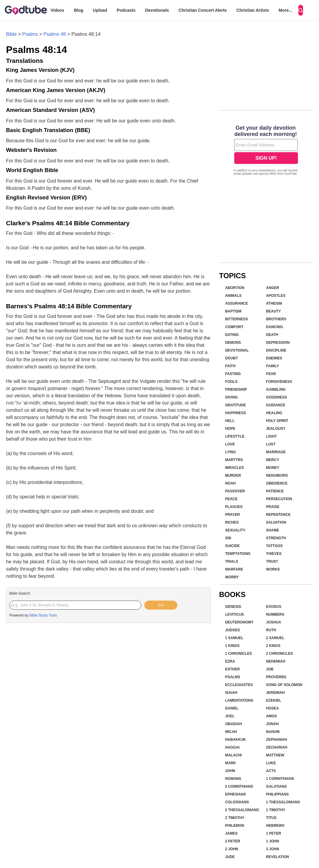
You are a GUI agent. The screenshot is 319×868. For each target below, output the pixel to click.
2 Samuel (275, 638)
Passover (235, 491)
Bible (11, 34)
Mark (231, 763)
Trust (272, 562)
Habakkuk (236, 740)
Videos (57, 10)
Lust (271, 444)
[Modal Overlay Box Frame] (266, 151)
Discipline (276, 350)
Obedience (277, 483)
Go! (161, 605)
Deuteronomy (239, 622)
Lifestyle (235, 436)
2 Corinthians (239, 786)
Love (230, 444)
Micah (231, 732)
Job (270, 669)
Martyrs (234, 460)
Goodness (276, 397)
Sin (228, 538)
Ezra (230, 661)
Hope (230, 429)
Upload (100, 10)
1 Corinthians (280, 779)
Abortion (235, 288)
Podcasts (126, 10)
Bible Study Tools (43, 615)
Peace (231, 499)
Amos (271, 716)
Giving (232, 397)
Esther (233, 669)
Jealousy (276, 429)
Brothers (276, 319)
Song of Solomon (284, 685)
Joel (230, 716)
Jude (230, 857)
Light (271, 436)
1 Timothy (276, 810)
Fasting (233, 374)
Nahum (273, 732)
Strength (276, 538)
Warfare (234, 569)
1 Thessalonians (283, 802)
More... (285, 10)
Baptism (233, 311)
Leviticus (235, 614)
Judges (233, 630)
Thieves (274, 554)
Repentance (278, 515)
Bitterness (237, 319)
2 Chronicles (279, 654)
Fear (271, 374)
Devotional (237, 350)
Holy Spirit (277, 421)
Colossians (237, 802)
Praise (273, 507)
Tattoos (274, 546)
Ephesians (236, 794)
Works (273, 569)
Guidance (276, 405)
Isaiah (231, 693)
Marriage (276, 452)
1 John (273, 841)
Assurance (237, 303)
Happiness (236, 413)
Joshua (274, 622)
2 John (232, 849)
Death (272, 335)
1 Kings (232, 646)
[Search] (301, 10)
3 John (273, 849)
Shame (273, 530)
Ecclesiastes (239, 685)
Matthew (275, 755)
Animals (233, 296)
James (231, 833)
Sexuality (235, 530)
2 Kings (273, 646)
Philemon (235, 826)
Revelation (278, 857)
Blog (79, 10)
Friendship (236, 389)
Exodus (274, 607)
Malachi (233, 755)
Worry (232, 577)
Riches (232, 522)
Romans (233, 779)
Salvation (276, 522)
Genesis (233, 607)
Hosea (273, 708)
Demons (233, 343)
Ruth (271, 630)
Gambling (276, 389)
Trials (232, 562)
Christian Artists (253, 10)
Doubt (232, 358)
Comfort (234, 327)
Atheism (274, 303)
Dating (232, 335)
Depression (278, 343)
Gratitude (236, 405)
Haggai (232, 747)
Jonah (272, 724)
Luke (271, 763)
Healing (274, 413)
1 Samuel (234, 638)
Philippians (277, 794)
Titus (271, 818)
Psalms (30, 34)
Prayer (233, 515)
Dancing (275, 327)
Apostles (276, 296)
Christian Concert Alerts (203, 10)
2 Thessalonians (242, 810)
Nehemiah (276, 661)
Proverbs (276, 677)
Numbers (275, 614)
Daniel (232, 708)
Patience (275, 491)
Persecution (279, 499)
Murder (233, 476)
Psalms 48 (55, 34)
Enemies (274, 358)
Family (273, 366)
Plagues (234, 507)
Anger (273, 288)
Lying (231, 452)
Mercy (273, 460)
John (230, 771)
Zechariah (277, 747)
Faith (230, 366)
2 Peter (233, 841)
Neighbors (277, 476)
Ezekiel (274, 700)
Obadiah (234, 724)
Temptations (238, 554)
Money (273, 468)
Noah (230, 483)
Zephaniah (277, 740)
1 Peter (274, 833)
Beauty (273, 311)
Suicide (233, 546)
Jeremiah (275, 693)
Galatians (276, 786)
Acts (271, 771)
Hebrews (275, 826)
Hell (230, 421)
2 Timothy (235, 818)
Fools (231, 382)
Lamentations (239, 700)
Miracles (235, 468)
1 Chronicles (239, 654)
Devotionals (157, 10)
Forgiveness (279, 382)
